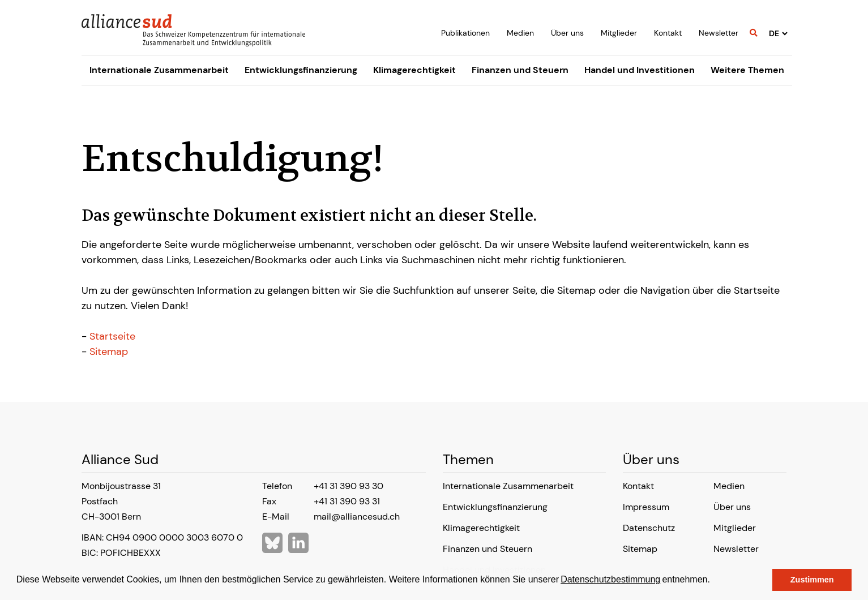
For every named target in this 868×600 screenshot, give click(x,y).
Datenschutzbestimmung (610, 579)
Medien (520, 33)
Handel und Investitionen (640, 70)
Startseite (112, 336)
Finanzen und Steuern (520, 70)
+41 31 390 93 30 (349, 486)
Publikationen (465, 33)
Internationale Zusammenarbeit (159, 70)
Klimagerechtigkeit (414, 70)
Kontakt (668, 33)
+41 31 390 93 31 (347, 501)
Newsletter (719, 33)
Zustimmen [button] (812, 580)
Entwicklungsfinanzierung (301, 70)
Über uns (567, 33)
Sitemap (109, 352)
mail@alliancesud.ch (357, 517)
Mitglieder (619, 33)
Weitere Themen (747, 70)
